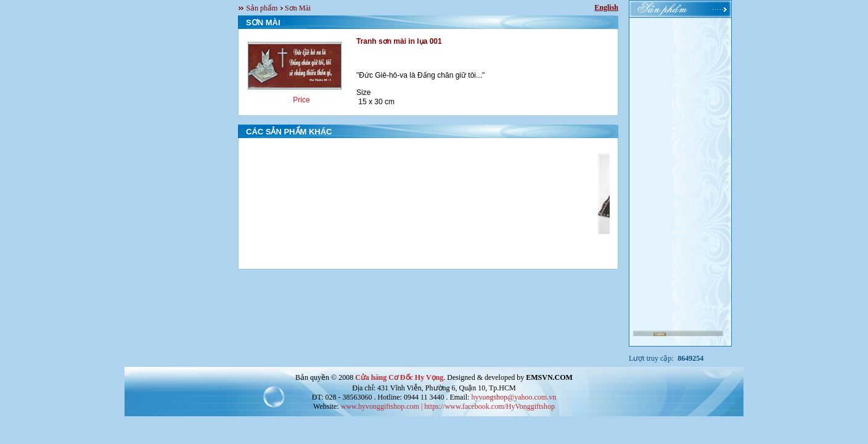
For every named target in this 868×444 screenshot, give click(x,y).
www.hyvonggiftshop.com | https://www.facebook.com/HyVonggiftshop (448, 406)
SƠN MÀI (263, 23)
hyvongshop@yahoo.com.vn (514, 397)
